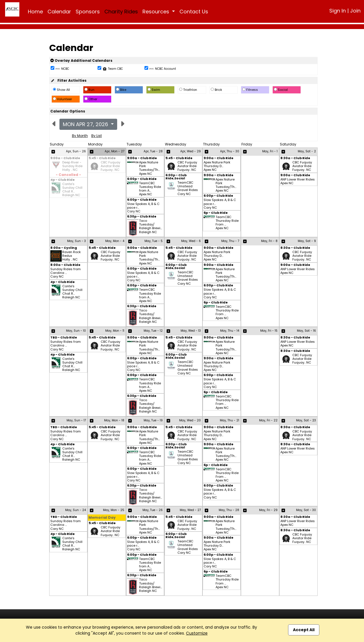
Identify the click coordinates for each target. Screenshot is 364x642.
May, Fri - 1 (270, 151)
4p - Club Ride (63, 180)
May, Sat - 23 (306, 420)
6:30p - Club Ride (142, 217)
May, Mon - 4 (115, 241)
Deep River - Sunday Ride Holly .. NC (72, 166)
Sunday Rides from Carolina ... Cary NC (66, 273)
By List (97, 136)
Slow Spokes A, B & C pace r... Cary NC (143, 208)
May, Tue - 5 (154, 241)
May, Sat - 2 (307, 151)
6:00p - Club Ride (142, 179)
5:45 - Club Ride (102, 158)
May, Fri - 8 (269, 241)
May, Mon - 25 (114, 510)
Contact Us (194, 12)
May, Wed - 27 (190, 510)
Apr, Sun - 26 (76, 151)
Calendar (59, 12)
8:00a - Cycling (64, 248)
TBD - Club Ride (64, 338)
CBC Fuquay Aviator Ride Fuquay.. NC (110, 166)
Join (355, 11)
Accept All (304, 630)
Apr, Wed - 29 (191, 151)
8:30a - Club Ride (295, 158)
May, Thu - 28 (229, 510)
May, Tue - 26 (153, 510)
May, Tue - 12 (153, 331)
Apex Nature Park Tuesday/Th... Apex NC (149, 168)
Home (35, 12)
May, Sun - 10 (76, 331)
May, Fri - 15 (269, 331)
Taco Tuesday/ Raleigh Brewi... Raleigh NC (151, 227)
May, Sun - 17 (76, 420)
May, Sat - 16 (306, 331)
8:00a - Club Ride (65, 265)
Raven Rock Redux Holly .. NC (72, 256)
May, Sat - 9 (307, 241)
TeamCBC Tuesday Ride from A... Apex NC (150, 189)
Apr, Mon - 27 (114, 151)
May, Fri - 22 (268, 420)
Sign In (338, 11)
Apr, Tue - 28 (153, 151)
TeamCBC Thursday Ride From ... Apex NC (227, 223)
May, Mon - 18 (114, 420)
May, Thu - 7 (230, 241)
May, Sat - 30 (306, 510)
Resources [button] (157, 12)
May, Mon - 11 (115, 331)
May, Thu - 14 (230, 331)
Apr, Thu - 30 (230, 151)
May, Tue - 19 (153, 420)
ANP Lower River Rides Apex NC (298, 181)
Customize (197, 633)
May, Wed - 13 (191, 331)
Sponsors (88, 12)
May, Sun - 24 (76, 510)
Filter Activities (68, 80)
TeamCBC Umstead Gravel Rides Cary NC (188, 188)
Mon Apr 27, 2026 (86, 124)
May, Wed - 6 (191, 241)
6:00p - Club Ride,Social (176, 177)
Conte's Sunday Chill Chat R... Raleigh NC (72, 190)
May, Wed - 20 (190, 420)
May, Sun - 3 (76, 241)
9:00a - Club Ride (65, 158)
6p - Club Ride (216, 213)
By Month (80, 136)
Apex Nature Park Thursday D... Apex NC (217, 166)
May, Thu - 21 (229, 420)
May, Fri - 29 (268, 510)
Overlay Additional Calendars (81, 60)
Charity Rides (121, 12)
